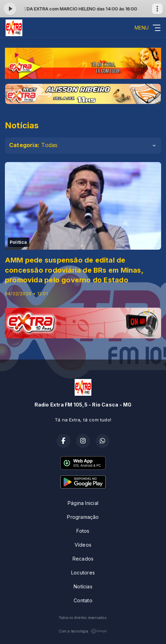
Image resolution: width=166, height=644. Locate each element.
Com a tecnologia (83, 631)
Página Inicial (83, 503)
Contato (83, 600)
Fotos (83, 531)
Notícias (83, 586)
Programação (83, 517)
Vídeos (83, 545)
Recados (83, 559)
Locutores (83, 573)
